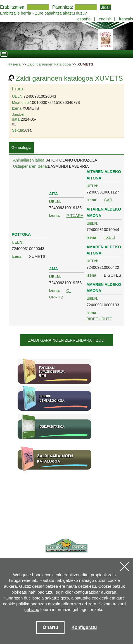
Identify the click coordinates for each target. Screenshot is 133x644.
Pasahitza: (63, 7)
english (105, 19)
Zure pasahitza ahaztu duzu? (61, 13)
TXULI (109, 237)
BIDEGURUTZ (99, 319)
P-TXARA (75, 216)
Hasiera (14, 64)
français (126, 19)
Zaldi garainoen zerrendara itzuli (66, 340)
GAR (108, 200)
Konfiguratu (84, 627)
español (84, 19)
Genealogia (22, 148)
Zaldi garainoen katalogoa (49, 64)
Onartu (51, 627)
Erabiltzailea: (13, 7)
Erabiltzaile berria (16, 13)
